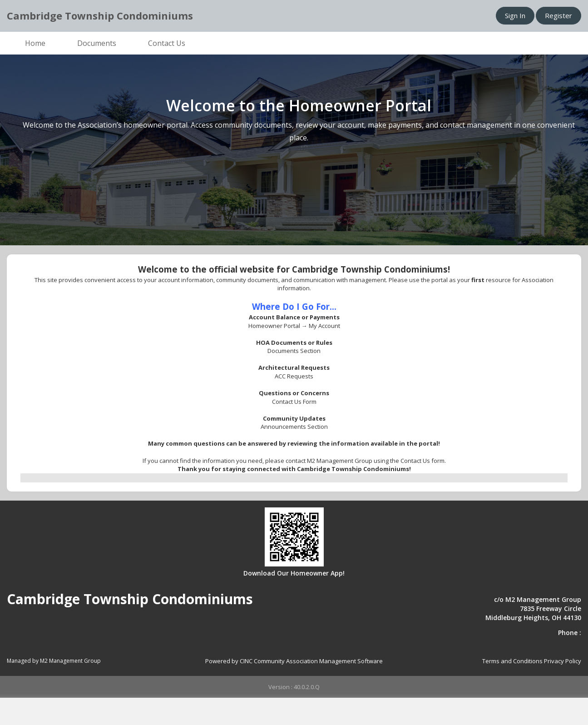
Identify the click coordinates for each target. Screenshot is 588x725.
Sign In (515, 15)
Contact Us (167, 43)
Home (35, 43)
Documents (97, 43)
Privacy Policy (563, 661)
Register (558, 15)
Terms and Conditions (512, 661)
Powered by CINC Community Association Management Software (294, 661)
